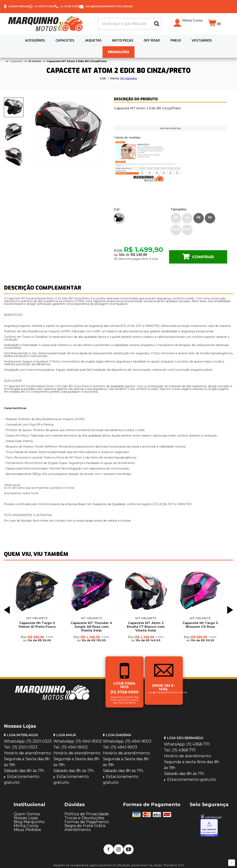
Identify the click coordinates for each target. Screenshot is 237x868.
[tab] (14, 107)
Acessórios (35, 40)
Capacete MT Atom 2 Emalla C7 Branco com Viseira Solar (146, 627)
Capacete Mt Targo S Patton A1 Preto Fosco (37, 625)
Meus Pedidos (27, 830)
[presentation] (14, 107)
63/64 (187, 229)
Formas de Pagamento (87, 822)
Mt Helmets (129, 78)
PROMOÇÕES (118, 52)
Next (230, 610)
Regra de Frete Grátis (85, 826)
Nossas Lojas (26, 818)
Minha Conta (192, 21)
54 (176, 217)
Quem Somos (27, 814)
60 (210, 217)
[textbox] (130, 24)
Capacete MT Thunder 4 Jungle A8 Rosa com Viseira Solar (91, 627)
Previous (7, 610)
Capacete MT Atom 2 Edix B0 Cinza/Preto (77, 61)
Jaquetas (93, 40)
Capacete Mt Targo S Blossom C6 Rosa (200, 625)
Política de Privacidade (87, 814)
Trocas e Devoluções (84, 818)
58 (199, 217)
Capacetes (65, 40)
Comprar (203, 257)
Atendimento (78, 830)
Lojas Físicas (19, 6)
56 (187, 217)
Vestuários (202, 40)
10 (122, 255)
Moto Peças (123, 40)
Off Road (152, 40)
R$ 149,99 (139, 255)
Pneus (176, 40)
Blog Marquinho (29, 822)
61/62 (176, 229)
